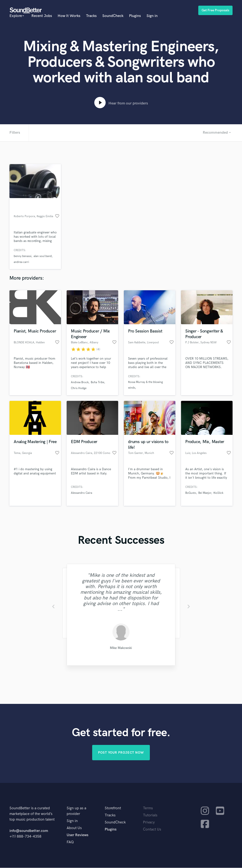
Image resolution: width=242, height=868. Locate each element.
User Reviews (78, 835)
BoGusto (191, 493)
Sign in (152, 16)
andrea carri (21, 262)
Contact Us (152, 830)
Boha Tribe (97, 382)
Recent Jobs (42, 16)
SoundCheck (113, 16)
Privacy (149, 823)
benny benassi (23, 256)
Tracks (91, 16)
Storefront (113, 808)
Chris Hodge (79, 388)
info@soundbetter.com (29, 831)
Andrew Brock (80, 382)
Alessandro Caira (82, 493)
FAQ (70, 842)
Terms (148, 808)
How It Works (69, 16)
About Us (74, 828)
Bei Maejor (205, 493)
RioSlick (218, 493)
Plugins (135, 16)
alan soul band (43, 256)
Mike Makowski (121, 648)
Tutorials (150, 816)
